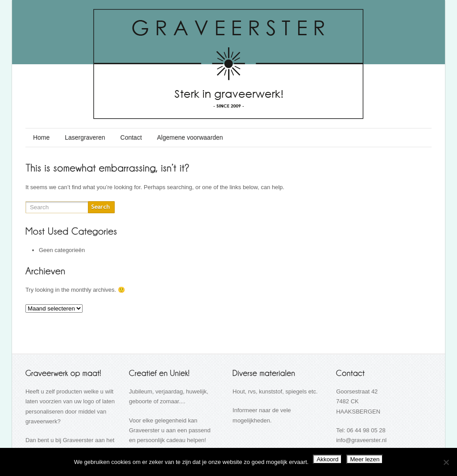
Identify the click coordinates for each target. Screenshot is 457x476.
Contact (131, 137)
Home (41, 137)
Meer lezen (365, 459)
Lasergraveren (85, 137)
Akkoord (327, 459)
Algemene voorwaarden (190, 137)
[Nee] (446, 462)
